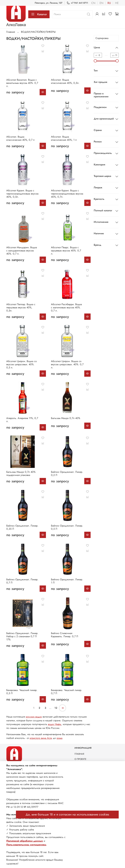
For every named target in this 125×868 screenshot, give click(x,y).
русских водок (34, 717)
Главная (11, 32)
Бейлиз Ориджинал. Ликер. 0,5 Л (67, 527)
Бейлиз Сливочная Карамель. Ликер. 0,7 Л (65, 635)
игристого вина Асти (41, 738)
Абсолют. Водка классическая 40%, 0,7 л (20, 138)
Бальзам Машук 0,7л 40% (66, 418)
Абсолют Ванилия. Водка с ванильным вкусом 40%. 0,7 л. (22, 83)
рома (60, 738)
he (117, 3)
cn (93, 3)
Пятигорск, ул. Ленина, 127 (49, 3)
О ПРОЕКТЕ (80, 759)
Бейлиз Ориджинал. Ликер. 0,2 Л (67, 473)
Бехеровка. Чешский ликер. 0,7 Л (67, 692)
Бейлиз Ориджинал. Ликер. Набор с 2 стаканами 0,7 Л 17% (22, 636)
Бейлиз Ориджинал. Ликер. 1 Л (67, 581)
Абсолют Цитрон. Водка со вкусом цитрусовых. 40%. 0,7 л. (67, 364)
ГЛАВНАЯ (79, 754)
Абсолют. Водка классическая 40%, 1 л (64, 138)
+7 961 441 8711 (77, 3)
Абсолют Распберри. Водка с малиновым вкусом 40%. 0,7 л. (66, 307)
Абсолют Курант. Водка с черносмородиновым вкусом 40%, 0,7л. (67, 194)
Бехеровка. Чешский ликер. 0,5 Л (22, 692)
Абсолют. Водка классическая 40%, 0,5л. (65, 81)
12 (56, 708)
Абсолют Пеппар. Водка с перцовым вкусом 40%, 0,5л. (21, 307)
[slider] (95, 61)
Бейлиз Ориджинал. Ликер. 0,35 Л (22, 527)
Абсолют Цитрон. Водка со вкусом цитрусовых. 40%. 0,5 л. (22, 364)
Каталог (39, 14)
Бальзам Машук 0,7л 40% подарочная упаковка (21, 473)
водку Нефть (55, 724)
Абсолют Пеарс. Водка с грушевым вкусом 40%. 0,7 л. (66, 251)
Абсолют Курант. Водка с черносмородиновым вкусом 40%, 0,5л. (22, 194)
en (101, 3)
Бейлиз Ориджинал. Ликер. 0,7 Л (22, 581)
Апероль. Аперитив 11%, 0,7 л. (22, 420)
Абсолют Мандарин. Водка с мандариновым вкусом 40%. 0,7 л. (22, 251)
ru (109, 3)
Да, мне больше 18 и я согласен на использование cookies (67, 814)
